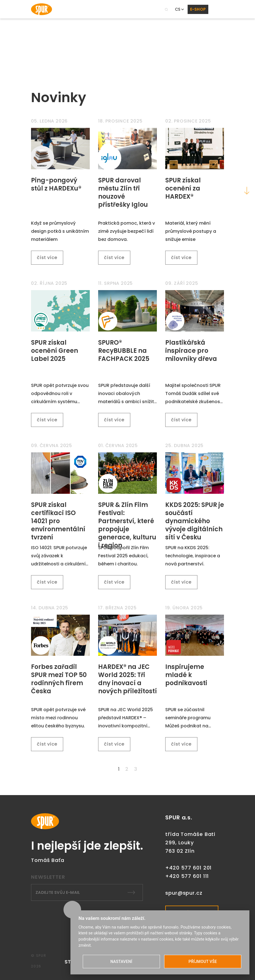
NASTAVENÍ (121, 962)
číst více (47, 258)
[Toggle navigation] (216, 9)
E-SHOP (198, 9)
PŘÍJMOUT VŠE (203, 962)
